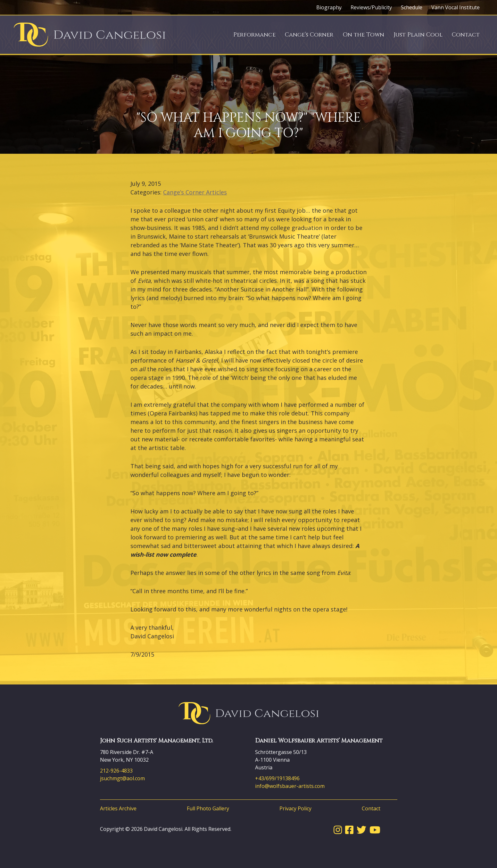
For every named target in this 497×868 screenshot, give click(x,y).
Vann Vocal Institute (456, 7)
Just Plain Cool (418, 35)
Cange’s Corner (309, 35)
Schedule (412, 7)
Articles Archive (118, 808)
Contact (466, 35)
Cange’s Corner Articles (195, 192)
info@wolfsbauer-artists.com (290, 786)
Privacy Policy (295, 808)
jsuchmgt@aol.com (122, 778)
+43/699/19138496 (277, 778)
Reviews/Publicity (371, 7)
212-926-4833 (116, 771)
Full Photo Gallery (208, 808)
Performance (254, 35)
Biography (329, 7)
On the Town (363, 35)
